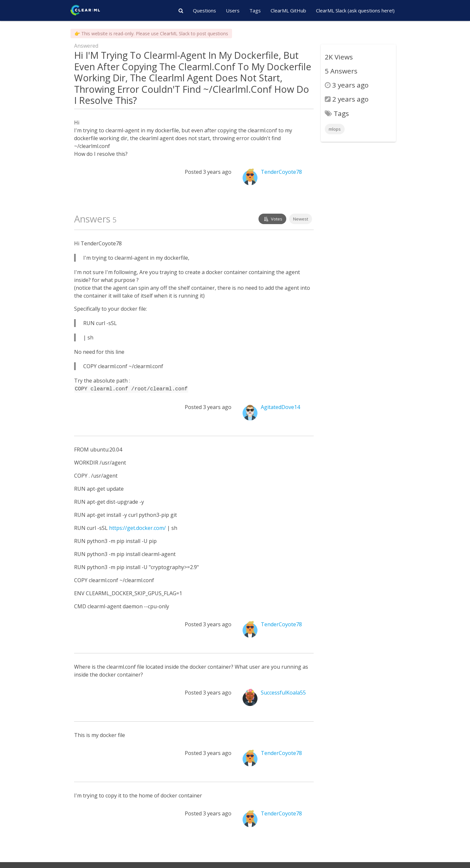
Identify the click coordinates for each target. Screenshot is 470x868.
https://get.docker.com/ (137, 527)
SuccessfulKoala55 (283, 692)
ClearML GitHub (288, 10)
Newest (301, 219)
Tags (255, 10)
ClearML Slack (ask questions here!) (355, 10)
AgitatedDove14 (280, 406)
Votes (272, 219)
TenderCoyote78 (281, 172)
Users (233, 10)
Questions (204, 10)
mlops (335, 129)
